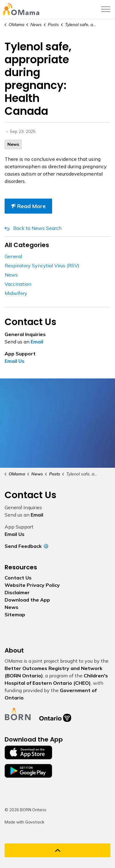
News (13, 144)
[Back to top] (57, 850)
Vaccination (18, 284)
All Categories (27, 245)
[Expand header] (106, 9)
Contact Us (18, 578)
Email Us (15, 361)
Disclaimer (17, 592)
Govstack (35, 822)
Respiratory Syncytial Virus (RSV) (42, 265)
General (13, 256)
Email (37, 342)
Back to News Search (37, 228)
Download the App (27, 600)
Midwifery (16, 293)
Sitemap (15, 614)
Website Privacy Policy (32, 585)
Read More (28, 206)
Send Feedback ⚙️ (27, 546)
